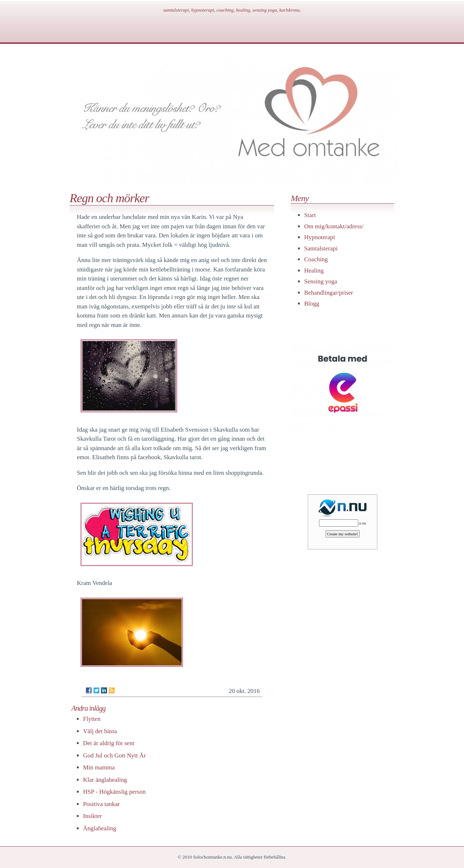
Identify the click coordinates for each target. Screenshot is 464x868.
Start (310, 215)
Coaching (316, 259)
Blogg (312, 304)
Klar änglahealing (105, 780)
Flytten (92, 719)
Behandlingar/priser (329, 293)
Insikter (92, 816)
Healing (314, 271)
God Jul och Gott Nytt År (114, 755)
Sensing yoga (321, 281)
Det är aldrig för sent (109, 743)
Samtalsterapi (321, 248)
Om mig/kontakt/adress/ (334, 226)
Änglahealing (100, 828)
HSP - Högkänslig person (114, 792)
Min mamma (99, 767)
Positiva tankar (101, 804)
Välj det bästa (100, 731)
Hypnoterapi (320, 237)
